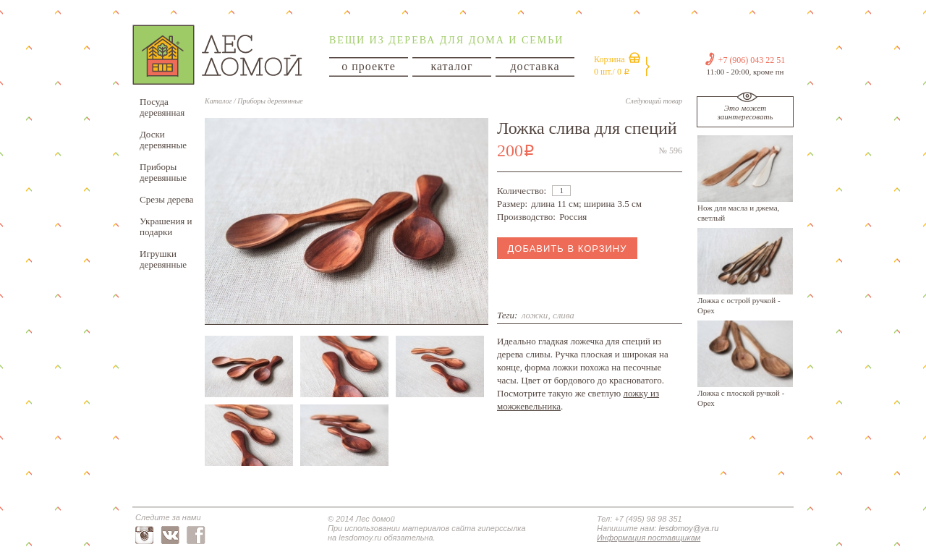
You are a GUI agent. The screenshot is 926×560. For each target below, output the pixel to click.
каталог (451, 66)
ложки (535, 315)
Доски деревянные (163, 140)
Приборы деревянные (163, 172)
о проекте (369, 66)
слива (564, 315)
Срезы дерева (167, 199)
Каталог (218, 101)
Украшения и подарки (166, 226)
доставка (535, 66)
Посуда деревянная (162, 107)
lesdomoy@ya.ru (689, 528)
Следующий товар (654, 101)
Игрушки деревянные (163, 259)
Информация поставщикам (649, 538)
